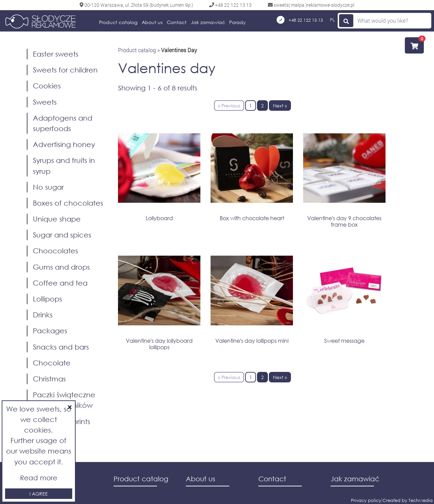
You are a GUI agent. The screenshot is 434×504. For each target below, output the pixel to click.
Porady (238, 22)
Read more (39, 478)
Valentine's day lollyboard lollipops (159, 344)
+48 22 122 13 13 (300, 20)
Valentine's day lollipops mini (252, 341)
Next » (280, 106)
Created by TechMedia (408, 500)
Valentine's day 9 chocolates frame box (344, 221)
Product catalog (118, 22)
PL (332, 20)
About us (152, 22)
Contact (177, 22)
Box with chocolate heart (252, 218)
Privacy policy (366, 500)
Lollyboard (159, 218)
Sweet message (344, 341)
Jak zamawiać (208, 22)
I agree (39, 494)
